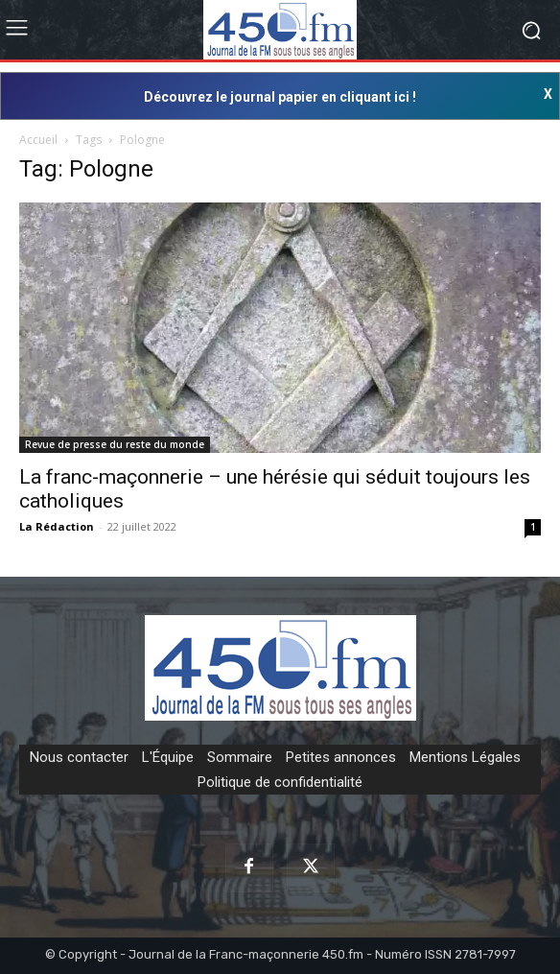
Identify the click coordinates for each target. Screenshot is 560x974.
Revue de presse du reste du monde (115, 444)
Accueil (38, 140)
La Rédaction (57, 526)
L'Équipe (168, 757)
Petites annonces (341, 757)
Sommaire (240, 757)
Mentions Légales (465, 757)
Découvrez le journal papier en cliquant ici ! (280, 97)
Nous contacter (79, 757)
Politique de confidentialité (280, 782)
